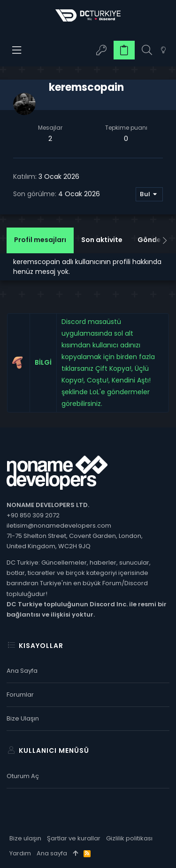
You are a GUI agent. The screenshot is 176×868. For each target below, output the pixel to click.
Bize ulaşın (23, 718)
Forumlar (20, 695)
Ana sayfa (22, 671)
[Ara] (147, 50)
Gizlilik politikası (129, 838)
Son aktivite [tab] (102, 240)
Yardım (20, 853)
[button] (17, 50)
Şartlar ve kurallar (74, 838)
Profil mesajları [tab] (40, 240)
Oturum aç (23, 776)
